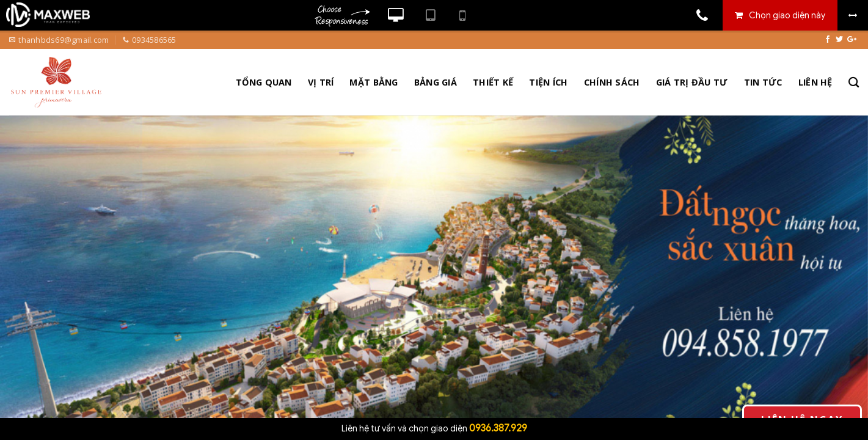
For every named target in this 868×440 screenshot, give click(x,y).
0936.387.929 (498, 428)
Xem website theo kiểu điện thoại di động (462, 15)
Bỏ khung (853, 15)
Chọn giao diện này (787, 16)
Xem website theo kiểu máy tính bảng (430, 15)
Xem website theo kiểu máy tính (396, 15)
